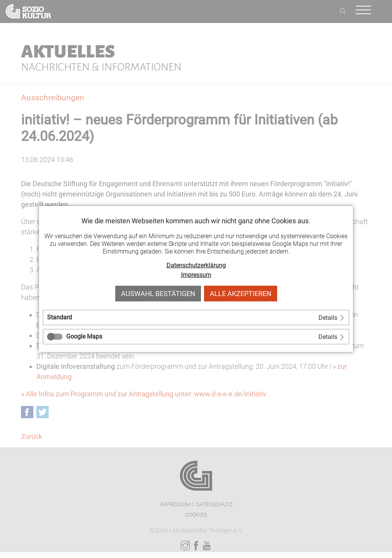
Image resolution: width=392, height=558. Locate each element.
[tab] (196, 317)
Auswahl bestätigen (158, 294)
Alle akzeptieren (241, 294)
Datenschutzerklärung (196, 265)
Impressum (196, 275)
